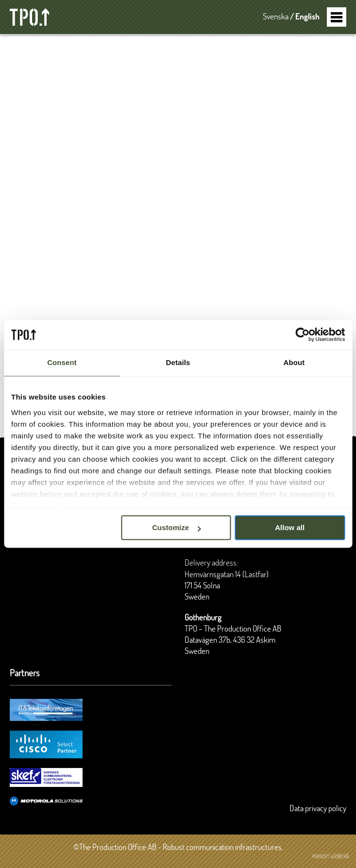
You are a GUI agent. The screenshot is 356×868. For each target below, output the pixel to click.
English (307, 17)
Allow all (290, 527)
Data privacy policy (318, 809)
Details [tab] (178, 362)
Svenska (276, 17)
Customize (176, 527)
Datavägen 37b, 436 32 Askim (230, 640)
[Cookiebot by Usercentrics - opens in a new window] (302, 334)
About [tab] (294, 362)
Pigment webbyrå (331, 857)
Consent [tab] (62, 362)
